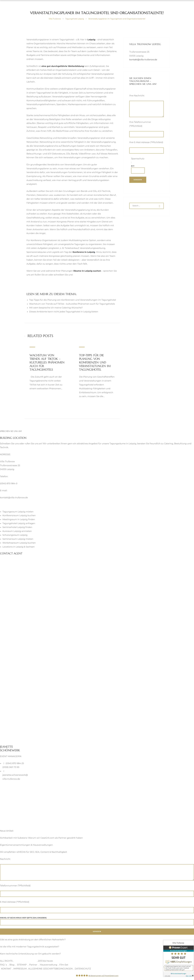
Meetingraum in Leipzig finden (19, 519)
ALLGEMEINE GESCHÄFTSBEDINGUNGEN (50, 969)
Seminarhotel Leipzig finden (17, 527)
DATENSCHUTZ (83, 969)
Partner (33, 965)
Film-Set (64, 965)
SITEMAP (22, 965)
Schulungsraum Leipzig (15, 535)
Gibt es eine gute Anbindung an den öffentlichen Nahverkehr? (33, 940)
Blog (12, 965)
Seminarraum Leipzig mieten (18, 539)
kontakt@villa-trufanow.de (143, 60)
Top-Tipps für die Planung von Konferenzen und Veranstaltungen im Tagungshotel (73, 300)
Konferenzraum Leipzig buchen (19, 515)
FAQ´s (3, 965)
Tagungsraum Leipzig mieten (18, 512)
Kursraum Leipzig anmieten (17, 531)
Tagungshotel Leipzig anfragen (19, 523)
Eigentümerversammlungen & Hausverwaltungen (26, 845)
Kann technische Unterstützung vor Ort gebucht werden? (30, 954)
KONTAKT (6, 969)
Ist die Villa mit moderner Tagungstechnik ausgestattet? (30, 947)
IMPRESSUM (20, 969)
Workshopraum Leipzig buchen (19, 543)
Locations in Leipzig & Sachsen (19, 547)
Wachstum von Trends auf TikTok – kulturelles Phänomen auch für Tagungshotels (72, 304)
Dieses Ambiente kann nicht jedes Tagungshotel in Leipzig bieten (64, 312)
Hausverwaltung (48, 965)
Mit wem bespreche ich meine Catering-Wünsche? (56, 308)
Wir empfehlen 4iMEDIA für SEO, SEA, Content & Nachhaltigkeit (33, 852)
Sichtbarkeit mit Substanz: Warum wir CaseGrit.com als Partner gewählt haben (41, 838)
